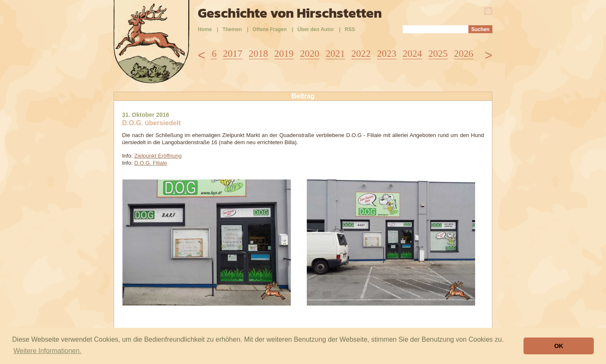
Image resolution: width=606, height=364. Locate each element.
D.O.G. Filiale (151, 163)
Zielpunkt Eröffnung (158, 156)
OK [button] (559, 346)
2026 (464, 54)
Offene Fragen (270, 29)
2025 (438, 54)
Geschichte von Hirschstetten (290, 13)
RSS (350, 29)
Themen (232, 29)
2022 (361, 54)
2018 (258, 54)
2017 (233, 54)
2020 (310, 54)
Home (205, 29)
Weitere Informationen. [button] (48, 351)
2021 (335, 54)
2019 (284, 54)
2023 (387, 54)
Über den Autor (316, 29)
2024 (412, 54)
